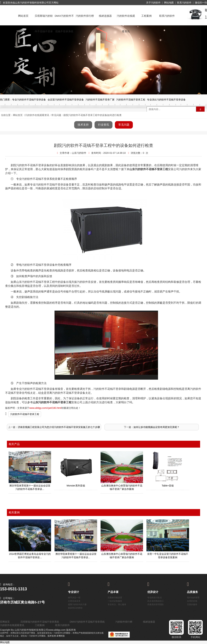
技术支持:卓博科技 (56, 636)
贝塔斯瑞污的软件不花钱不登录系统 (44, 19)
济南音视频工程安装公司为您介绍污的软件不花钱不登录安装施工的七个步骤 (59, 427)
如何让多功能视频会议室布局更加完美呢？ (156, 427)
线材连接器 (105, 16)
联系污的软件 (184, 3)
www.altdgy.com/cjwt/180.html (45, 408)
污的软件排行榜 (85, 16)
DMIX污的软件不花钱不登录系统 (64, 19)
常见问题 (56, 115)
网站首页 (23, 16)
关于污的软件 (153, 3)
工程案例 (146, 16)
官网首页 (5, 622)
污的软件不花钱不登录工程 (25, 414)
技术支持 (83, 125)
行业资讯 (103, 125)
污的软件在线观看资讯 (126, 19)
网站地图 (169, 3)
